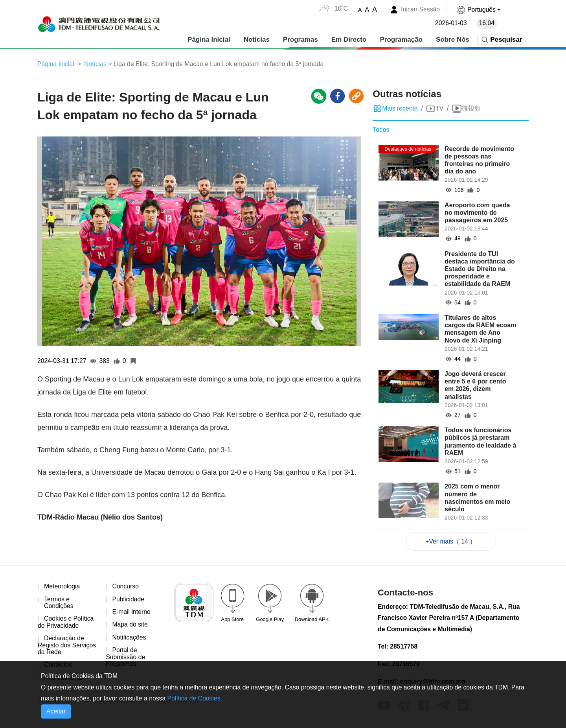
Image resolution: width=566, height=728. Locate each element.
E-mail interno (131, 612)
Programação (401, 39)
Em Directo (349, 39)
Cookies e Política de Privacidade (66, 623)
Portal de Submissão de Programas (126, 658)
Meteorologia (62, 587)
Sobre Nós (453, 39)
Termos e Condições (59, 603)
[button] (478, 10)
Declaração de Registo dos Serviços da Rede (67, 646)
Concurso (125, 587)
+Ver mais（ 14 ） (451, 541)
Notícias (256, 39)
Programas (300, 39)
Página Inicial (209, 39)
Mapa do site (130, 625)
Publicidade (128, 600)
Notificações (129, 638)
